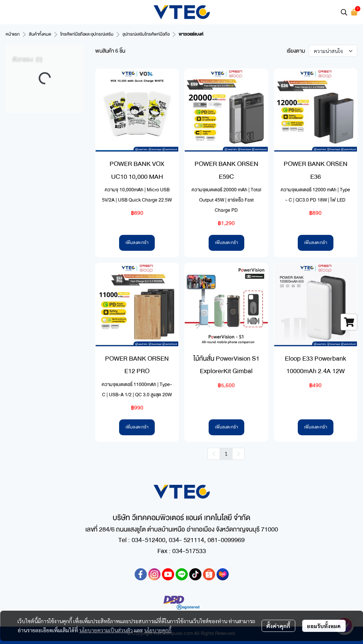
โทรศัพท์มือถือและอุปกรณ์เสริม (87, 34)
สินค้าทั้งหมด (40, 34)
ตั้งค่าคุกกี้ (278, 626)
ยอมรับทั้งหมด (324, 626)
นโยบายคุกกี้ (158, 630)
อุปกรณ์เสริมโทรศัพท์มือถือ (146, 34)
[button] (344, 12)
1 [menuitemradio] (226, 453)
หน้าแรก (13, 34)
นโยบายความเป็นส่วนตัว (106, 630)
